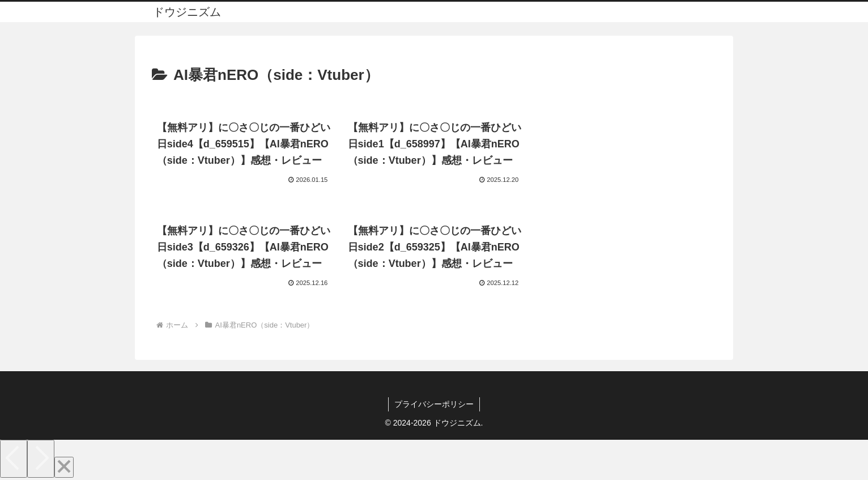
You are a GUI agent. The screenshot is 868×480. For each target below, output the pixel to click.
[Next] (41, 459)
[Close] (64, 467)
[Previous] (14, 459)
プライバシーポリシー (434, 404)
